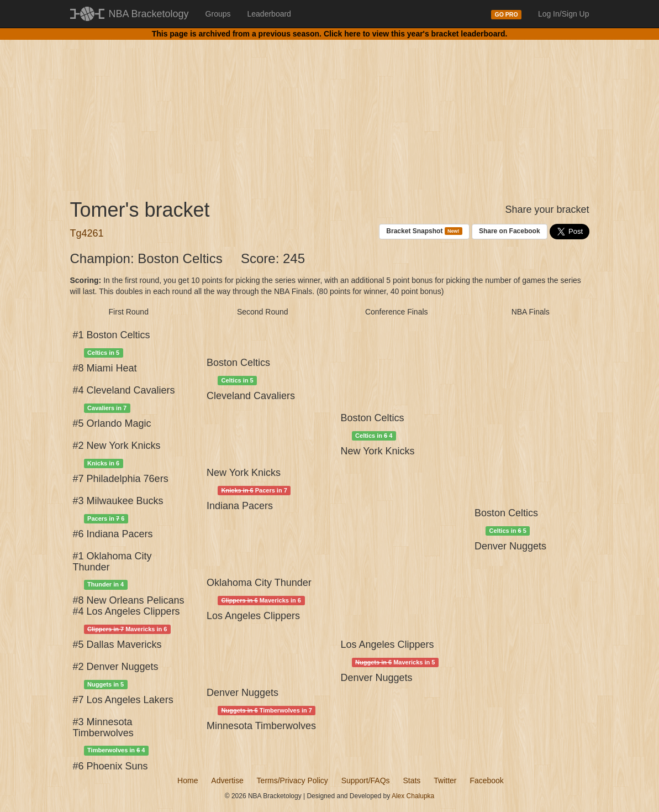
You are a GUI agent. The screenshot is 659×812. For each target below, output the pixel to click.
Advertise (227, 780)
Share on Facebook (510, 231)
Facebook (486, 780)
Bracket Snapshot (424, 231)
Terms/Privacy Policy (292, 780)
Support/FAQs (366, 780)
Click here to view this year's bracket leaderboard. (415, 34)
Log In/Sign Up (564, 14)
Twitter (445, 780)
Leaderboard (269, 14)
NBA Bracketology (149, 14)
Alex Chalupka (413, 796)
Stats (412, 780)
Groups (218, 14)
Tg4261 (87, 233)
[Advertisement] (330, 111)
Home (188, 780)
